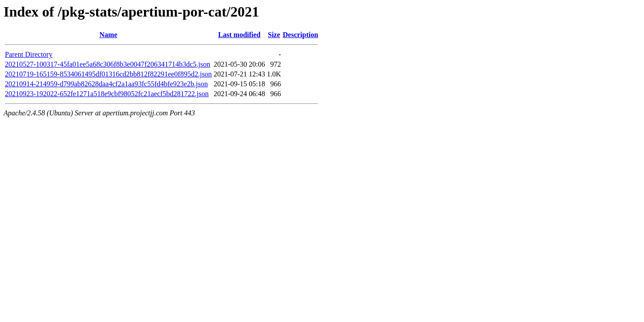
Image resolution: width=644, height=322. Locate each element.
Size (274, 35)
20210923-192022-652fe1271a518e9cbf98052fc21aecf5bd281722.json (107, 94)
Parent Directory (29, 54)
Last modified (239, 35)
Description (300, 35)
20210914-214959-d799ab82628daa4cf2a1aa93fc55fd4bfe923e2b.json (106, 84)
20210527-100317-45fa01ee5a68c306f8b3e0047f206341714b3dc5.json (108, 64)
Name (108, 35)
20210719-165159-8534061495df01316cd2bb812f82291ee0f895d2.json (108, 74)
